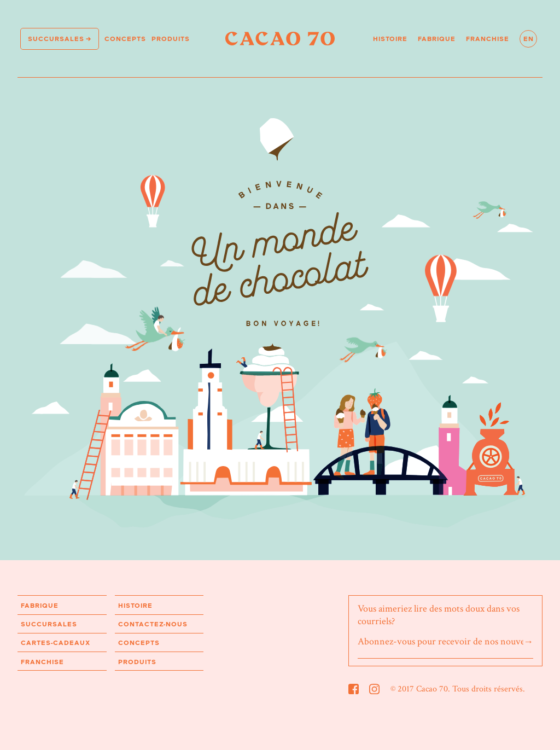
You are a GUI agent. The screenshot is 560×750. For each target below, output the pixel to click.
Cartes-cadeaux (56, 643)
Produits (171, 39)
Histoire (390, 39)
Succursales (56, 39)
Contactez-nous (153, 624)
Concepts (125, 39)
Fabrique (437, 39)
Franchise (488, 39)
